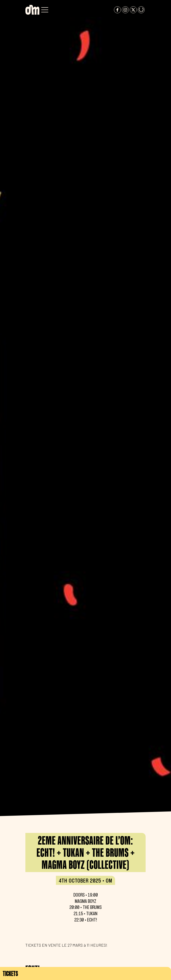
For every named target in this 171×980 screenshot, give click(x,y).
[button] (45, 10)
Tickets (10, 973)
